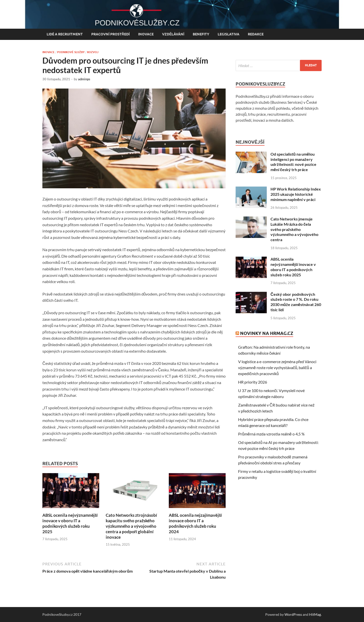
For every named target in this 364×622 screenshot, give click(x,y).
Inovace (146, 34)
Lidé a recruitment (65, 34)
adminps (84, 79)
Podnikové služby (71, 52)
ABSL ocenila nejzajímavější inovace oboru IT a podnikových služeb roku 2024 (195, 523)
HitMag (315, 614)
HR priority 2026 (253, 382)
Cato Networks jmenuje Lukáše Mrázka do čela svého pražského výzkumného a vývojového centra (294, 229)
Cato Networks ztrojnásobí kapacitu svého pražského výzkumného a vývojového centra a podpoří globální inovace (131, 526)
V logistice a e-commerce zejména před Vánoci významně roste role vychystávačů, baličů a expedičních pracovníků (277, 367)
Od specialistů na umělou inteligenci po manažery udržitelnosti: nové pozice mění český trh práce (293, 162)
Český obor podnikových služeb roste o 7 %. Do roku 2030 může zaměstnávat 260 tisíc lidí (296, 302)
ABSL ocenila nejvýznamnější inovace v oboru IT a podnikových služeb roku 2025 (70, 523)
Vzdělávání (173, 34)
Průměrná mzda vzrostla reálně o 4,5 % (271, 434)
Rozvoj (93, 52)
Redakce (256, 34)
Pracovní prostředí (110, 34)
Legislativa (228, 34)
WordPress (293, 614)
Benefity (201, 34)
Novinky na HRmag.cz (267, 333)
